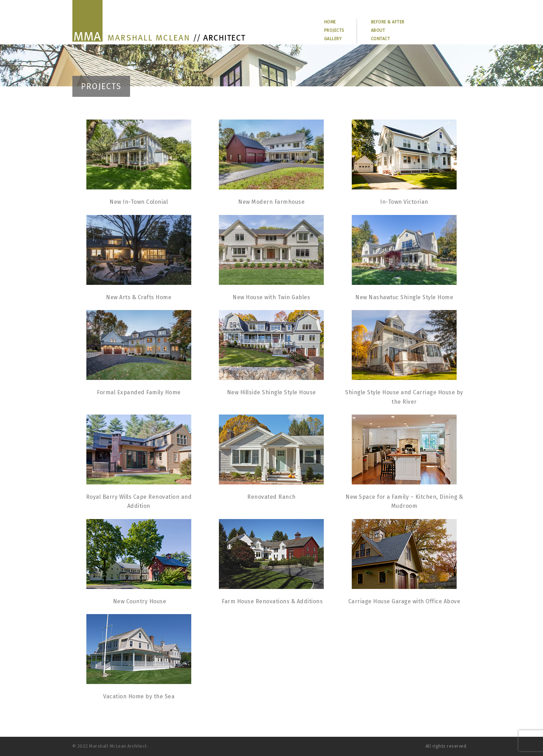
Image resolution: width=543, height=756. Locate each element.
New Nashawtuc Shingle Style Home (404, 297)
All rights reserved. (446, 746)
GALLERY (333, 39)
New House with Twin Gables (271, 297)
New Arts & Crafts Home (139, 297)
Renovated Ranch (271, 497)
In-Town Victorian (404, 202)
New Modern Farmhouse (271, 202)
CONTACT (381, 39)
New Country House (140, 601)
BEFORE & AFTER (388, 22)
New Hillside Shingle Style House (271, 392)
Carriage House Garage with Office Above (404, 601)
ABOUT (378, 30)
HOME (330, 22)
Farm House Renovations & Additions (272, 601)
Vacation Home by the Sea (139, 696)
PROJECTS (334, 30)
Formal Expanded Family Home (139, 392)
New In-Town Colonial (139, 202)
